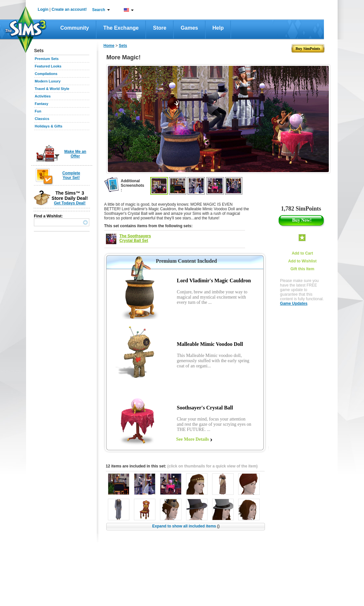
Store (160, 28)
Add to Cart (302, 253)
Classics (42, 119)
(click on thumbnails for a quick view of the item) (212, 466)
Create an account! (69, 9)
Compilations (46, 74)
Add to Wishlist (302, 261)
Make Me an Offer (75, 154)
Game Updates (294, 303)
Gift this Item (302, 269)
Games (189, 28)
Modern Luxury (48, 81)
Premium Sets (47, 59)
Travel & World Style (52, 89)
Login (43, 9)
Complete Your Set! (71, 175)
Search (99, 10)
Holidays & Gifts (49, 126)
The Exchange (121, 28)
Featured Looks (48, 66)
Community (75, 28)
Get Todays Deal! (70, 203)
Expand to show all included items (186, 526)
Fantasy (42, 104)
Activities (43, 96)
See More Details (193, 439)
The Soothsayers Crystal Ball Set (135, 238)
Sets (123, 46)
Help (218, 28)
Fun (38, 111)
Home (109, 46)
